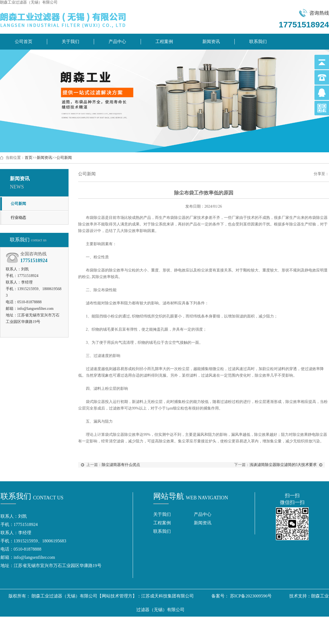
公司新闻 (64, 158)
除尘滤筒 (41, 623)
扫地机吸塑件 (269, 623)
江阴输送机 (188, 637)
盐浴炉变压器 (239, 623)
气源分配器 (182, 623)
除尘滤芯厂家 (117, 623)
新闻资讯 (211, 41)
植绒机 (138, 637)
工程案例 (164, 41)
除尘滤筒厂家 (87, 623)
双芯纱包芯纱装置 (303, 623)
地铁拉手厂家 (210, 623)
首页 (29, 158)
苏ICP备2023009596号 (251, 596)
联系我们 (258, 41)
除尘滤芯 (62, 623)
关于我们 (70, 41)
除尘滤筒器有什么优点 (121, 465)
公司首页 (24, 41)
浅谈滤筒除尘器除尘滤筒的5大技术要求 (283, 465)
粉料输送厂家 (161, 637)
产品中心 (117, 41)
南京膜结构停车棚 (151, 623)
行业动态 (18, 218)
